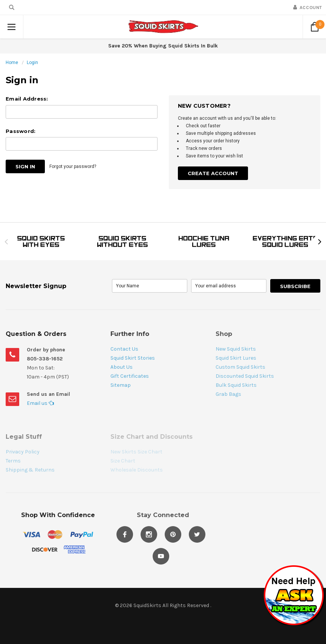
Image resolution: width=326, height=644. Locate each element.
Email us (40, 403)
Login (32, 63)
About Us (122, 367)
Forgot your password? (73, 166)
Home (12, 63)
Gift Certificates (130, 376)
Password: (21, 131)
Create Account (213, 173)
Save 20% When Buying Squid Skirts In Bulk (163, 46)
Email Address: (27, 99)
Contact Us (124, 349)
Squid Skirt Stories (133, 358)
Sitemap (121, 385)
